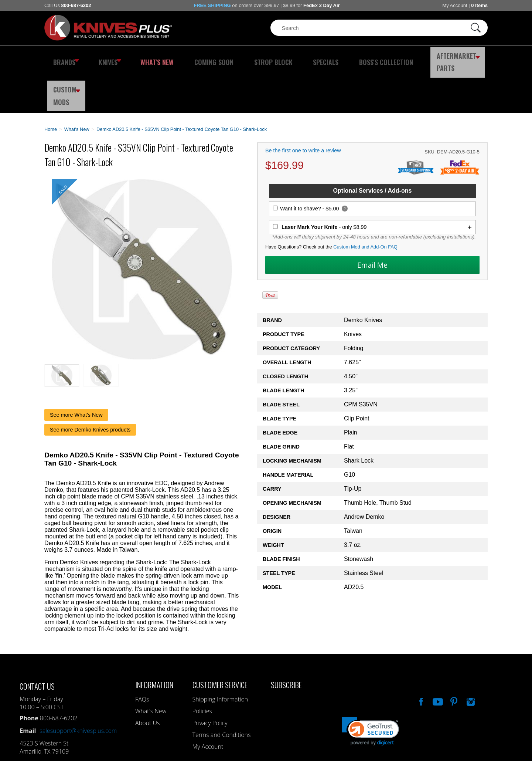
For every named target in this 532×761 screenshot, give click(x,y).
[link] (370, 687)
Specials (294, 57)
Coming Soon (197, 57)
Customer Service (220, 641)
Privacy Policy (210, 679)
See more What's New (76, 371)
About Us (147, 679)
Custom (468, 57)
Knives (105, 57)
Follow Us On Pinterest (453, 657)
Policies (202, 667)
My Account (455, 5)
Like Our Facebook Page (420, 657)
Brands (64, 57)
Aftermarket (416, 57)
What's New (148, 57)
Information (154, 641)
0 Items (479, 5)
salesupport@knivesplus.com (78, 687)
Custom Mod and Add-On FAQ (365, 203)
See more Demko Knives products (90, 386)
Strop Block (249, 57)
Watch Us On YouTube (437, 657)
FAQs (142, 655)
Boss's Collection (347, 57)
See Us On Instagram (470, 657)
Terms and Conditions (222, 691)
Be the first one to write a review (303, 107)
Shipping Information (220, 655)
